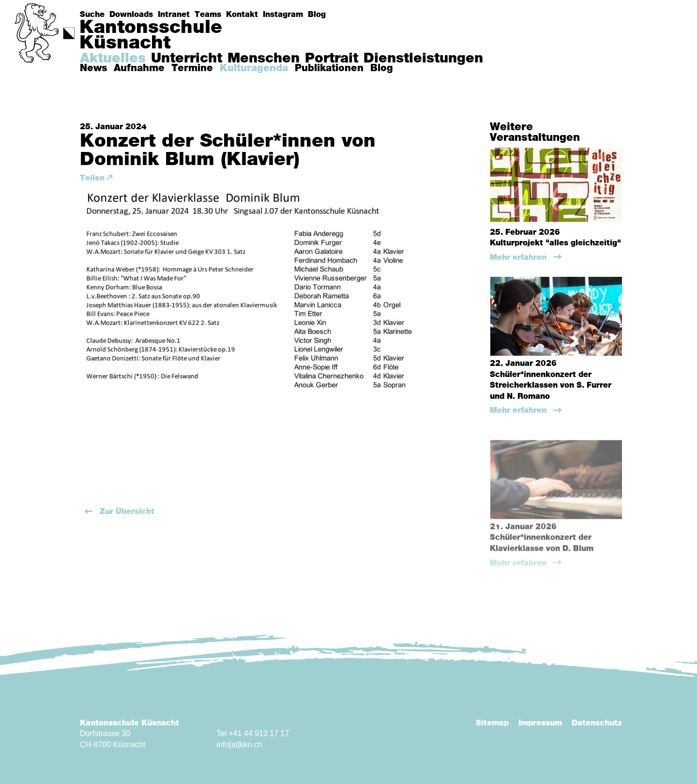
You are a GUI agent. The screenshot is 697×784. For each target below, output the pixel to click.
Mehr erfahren (519, 257)
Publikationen (329, 68)
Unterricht (187, 59)
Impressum (540, 723)
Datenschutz (597, 723)
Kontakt (242, 15)
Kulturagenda (254, 68)
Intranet (174, 15)
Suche (92, 15)
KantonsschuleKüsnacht (151, 35)
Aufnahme (139, 68)
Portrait (332, 59)
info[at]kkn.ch (240, 745)
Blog (317, 15)
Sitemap (492, 723)
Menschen (264, 59)
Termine (192, 68)
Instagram (283, 15)
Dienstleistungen (423, 59)
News (93, 68)
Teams (208, 15)
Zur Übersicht (126, 512)
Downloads (131, 15)
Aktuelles (113, 59)
